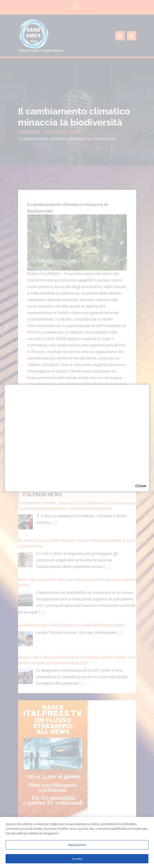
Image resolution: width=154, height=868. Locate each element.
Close (141, 486)
